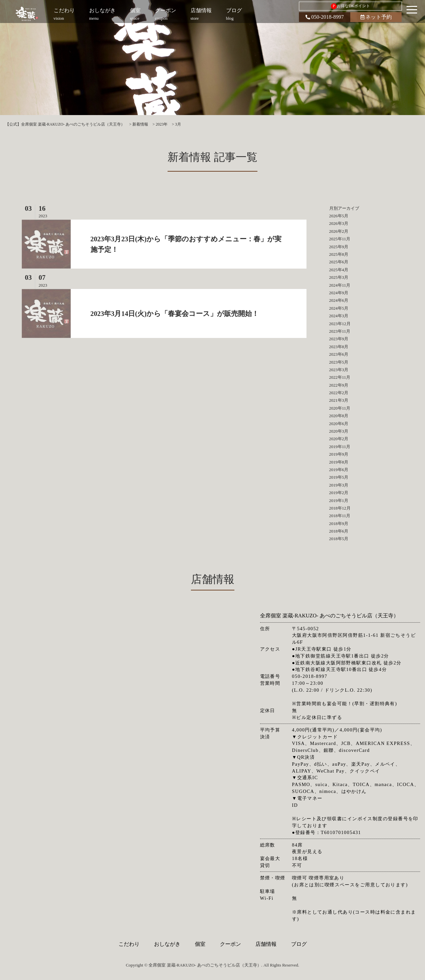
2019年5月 (339, 477)
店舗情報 (266, 944)
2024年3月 (339, 316)
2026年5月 (339, 216)
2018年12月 (340, 508)
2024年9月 (339, 293)
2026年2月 (339, 231)
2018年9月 (339, 524)
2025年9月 (339, 247)
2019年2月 (339, 493)
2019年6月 (339, 470)
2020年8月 (339, 416)
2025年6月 (339, 262)
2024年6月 (339, 300)
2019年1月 (339, 501)
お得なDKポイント (350, 6)
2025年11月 (340, 239)
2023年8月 (339, 347)
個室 (200, 944)
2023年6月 (339, 354)
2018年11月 (340, 516)
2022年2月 (339, 393)
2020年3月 (339, 431)
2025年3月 (339, 277)
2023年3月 (339, 370)
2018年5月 (339, 539)
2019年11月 (340, 447)
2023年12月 (340, 324)
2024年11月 (340, 285)
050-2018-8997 (325, 17)
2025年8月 (339, 254)
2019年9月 (339, 454)
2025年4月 (339, 270)
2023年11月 (340, 331)
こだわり (129, 944)
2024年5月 (339, 308)
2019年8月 (339, 462)
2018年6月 (339, 531)
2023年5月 (339, 362)
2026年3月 (339, 223)
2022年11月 (340, 377)
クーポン (230, 944)
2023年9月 (339, 339)
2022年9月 (339, 385)
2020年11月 (340, 408)
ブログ (299, 944)
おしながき (167, 944)
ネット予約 (376, 17)
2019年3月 (339, 485)
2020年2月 (339, 439)
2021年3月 (339, 400)
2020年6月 (339, 424)
